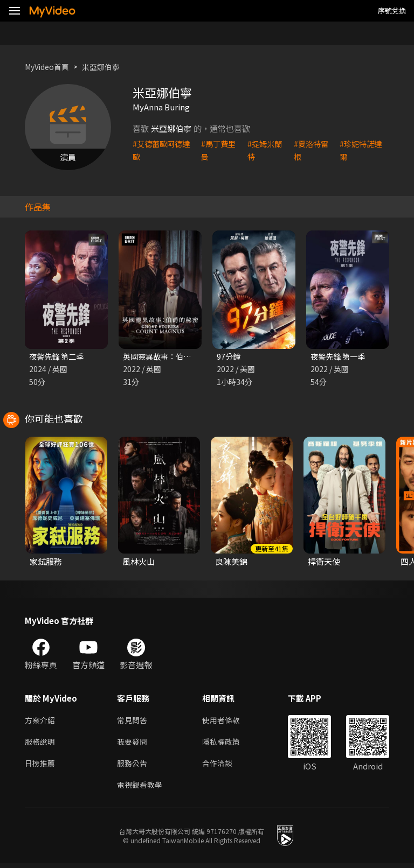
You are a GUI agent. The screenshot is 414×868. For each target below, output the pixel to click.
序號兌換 (392, 10)
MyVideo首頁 (49, 66)
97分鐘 (229, 357)
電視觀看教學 (141, 789)
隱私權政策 (226, 744)
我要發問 (133, 744)
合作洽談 (222, 766)
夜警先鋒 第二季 (58, 357)
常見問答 (133, 721)
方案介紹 (41, 721)
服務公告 (133, 766)
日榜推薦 (41, 766)
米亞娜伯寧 (107, 66)
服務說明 (41, 744)
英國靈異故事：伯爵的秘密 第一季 (184, 357)
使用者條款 (226, 721)
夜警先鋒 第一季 (340, 357)
